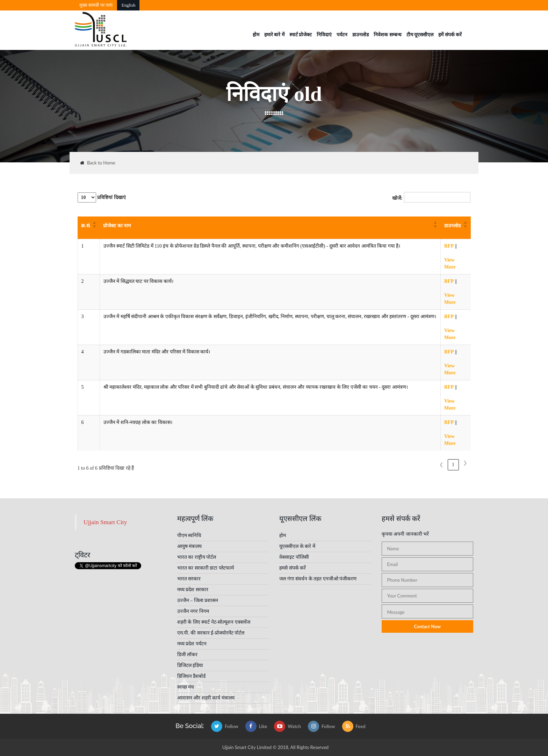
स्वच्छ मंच (186, 687)
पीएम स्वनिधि (189, 535)
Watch (287, 726)
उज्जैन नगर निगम (193, 611)
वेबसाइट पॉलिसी (294, 557)
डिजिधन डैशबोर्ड (192, 676)
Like (256, 726)
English (129, 5)
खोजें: (397, 198)
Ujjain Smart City (105, 522)
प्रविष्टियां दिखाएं (102, 197)
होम (256, 35)
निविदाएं (324, 35)
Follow (225, 726)
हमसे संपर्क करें (293, 568)
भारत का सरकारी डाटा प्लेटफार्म (206, 568)
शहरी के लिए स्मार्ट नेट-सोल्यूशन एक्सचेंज (214, 622)
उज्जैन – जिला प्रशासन (198, 600)
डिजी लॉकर (188, 655)
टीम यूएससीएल (420, 35)
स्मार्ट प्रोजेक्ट (301, 35)
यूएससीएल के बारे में (297, 546)
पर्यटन (342, 35)
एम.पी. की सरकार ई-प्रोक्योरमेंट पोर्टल (211, 633)
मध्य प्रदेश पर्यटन (192, 644)
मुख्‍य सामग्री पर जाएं (96, 5)
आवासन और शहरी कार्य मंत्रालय (206, 698)
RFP (449, 246)
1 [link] (453, 465)
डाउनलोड (360, 35)
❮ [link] (441, 465)
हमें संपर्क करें (450, 35)
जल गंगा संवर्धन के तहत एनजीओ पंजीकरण (318, 579)
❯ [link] (465, 463)
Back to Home (98, 163)
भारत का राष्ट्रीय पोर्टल (197, 557)
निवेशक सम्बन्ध (388, 35)
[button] (94, 224)
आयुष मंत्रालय (190, 546)
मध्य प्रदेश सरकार (193, 590)
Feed (354, 726)
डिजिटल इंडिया (190, 665)
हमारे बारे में (274, 35)
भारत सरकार (189, 579)
